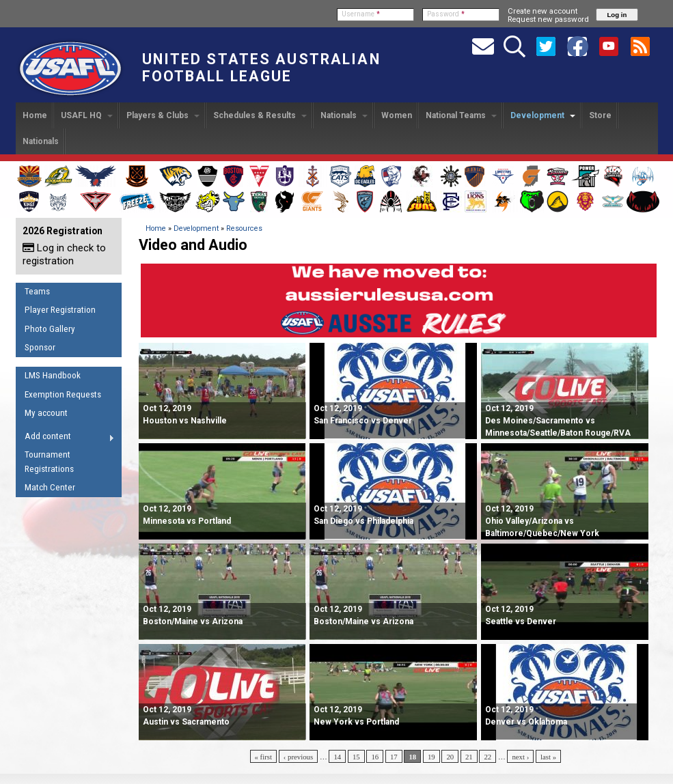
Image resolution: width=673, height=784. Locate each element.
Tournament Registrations (49, 462)
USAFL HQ (87, 115)
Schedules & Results (260, 115)
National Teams (461, 115)
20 (450, 757)
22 (487, 757)
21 (469, 757)
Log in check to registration (64, 254)
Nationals (344, 115)
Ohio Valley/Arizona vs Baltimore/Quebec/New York (542, 521)
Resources (244, 228)
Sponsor (40, 347)
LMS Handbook (53, 375)
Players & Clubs (163, 115)
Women (397, 115)
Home (35, 115)
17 (394, 757)
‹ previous (298, 757)
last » (548, 757)
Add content (65, 438)
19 (431, 757)
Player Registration (60, 310)
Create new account (542, 11)
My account (46, 413)
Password (446, 14)
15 (356, 757)
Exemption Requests (63, 394)
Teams (37, 291)
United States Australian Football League (261, 68)
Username (361, 14)
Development (543, 115)
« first (264, 757)
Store (600, 115)
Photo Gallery (50, 329)
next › (520, 757)
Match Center (50, 487)
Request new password (548, 19)
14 (337, 757)
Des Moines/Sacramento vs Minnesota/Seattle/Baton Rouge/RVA (558, 421)
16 (375, 757)
